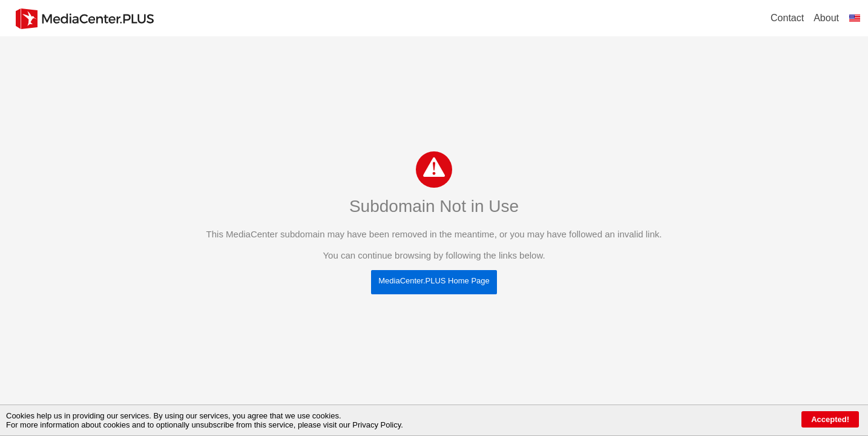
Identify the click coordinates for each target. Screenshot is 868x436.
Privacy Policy (376, 425)
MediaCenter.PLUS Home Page (434, 281)
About (826, 18)
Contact (787, 18)
